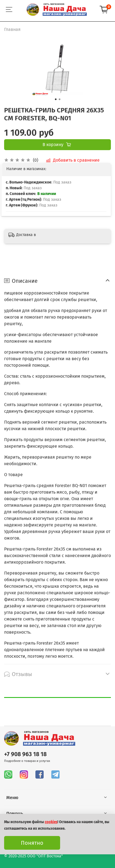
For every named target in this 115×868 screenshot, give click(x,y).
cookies (51, 822)
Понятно (32, 843)
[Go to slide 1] (56, 99)
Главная (12, 29)
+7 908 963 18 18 (25, 754)
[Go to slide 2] (60, 99)
